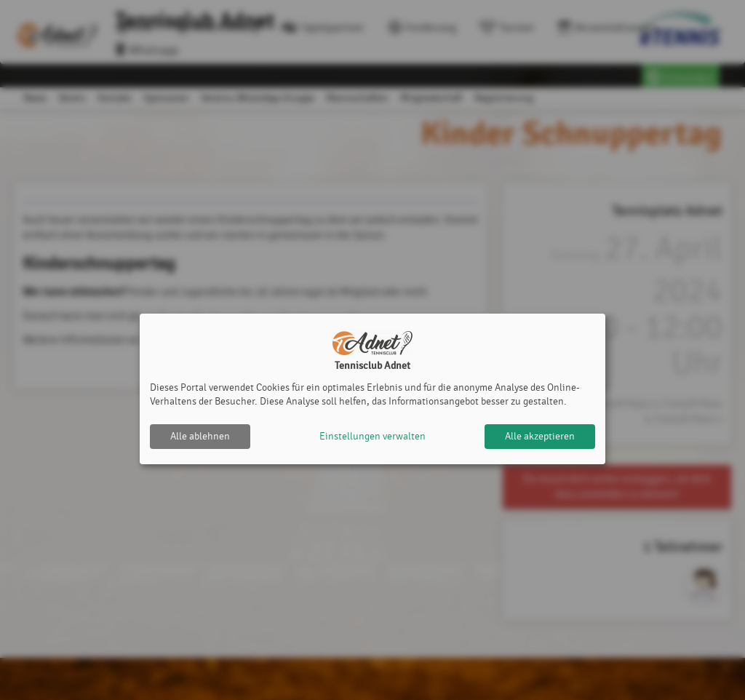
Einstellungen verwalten (372, 436)
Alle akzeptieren (540, 436)
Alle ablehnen (200, 436)
